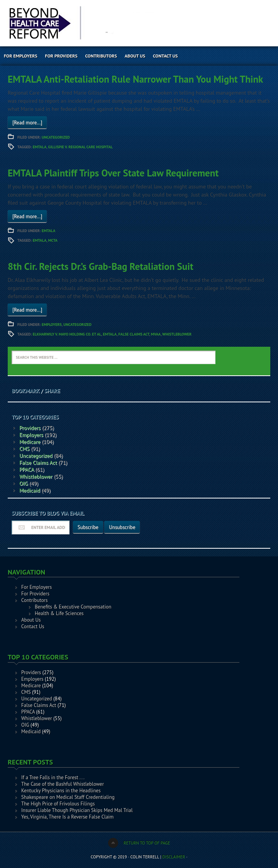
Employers (52, 325)
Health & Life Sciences (59, 613)
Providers (30, 428)
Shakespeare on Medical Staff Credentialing (68, 797)
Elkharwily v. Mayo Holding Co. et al (67, 334)
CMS (25, 449)
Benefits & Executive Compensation (73, 607)
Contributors (101, 56)
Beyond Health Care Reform (68, 23)
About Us (135, 56)
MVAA (156, 334)
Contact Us (165, 56)
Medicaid (30, 490)
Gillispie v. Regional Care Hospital (81, 147)
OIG (24, 483)
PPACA (27, 470)
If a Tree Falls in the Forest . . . (53, 777)
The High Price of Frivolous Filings (58, 804)
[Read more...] (27, 123)
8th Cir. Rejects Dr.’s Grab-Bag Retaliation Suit (101, 266)
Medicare (30, 442)
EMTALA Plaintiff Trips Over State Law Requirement (113, 173)
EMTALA (40, 147)
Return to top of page (147, 843)
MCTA (53, 240)
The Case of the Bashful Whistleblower (63, 784)
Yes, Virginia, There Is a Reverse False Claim (67, 817)
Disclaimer (174, 857)
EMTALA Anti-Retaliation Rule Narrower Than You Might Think (135, 79)
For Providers (61, 56)
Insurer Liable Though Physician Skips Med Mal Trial (77, 810)
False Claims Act (134, 334)
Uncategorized (56, 137)
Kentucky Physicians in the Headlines (61, 791)
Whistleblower (177, 334)
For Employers (21, 56)
